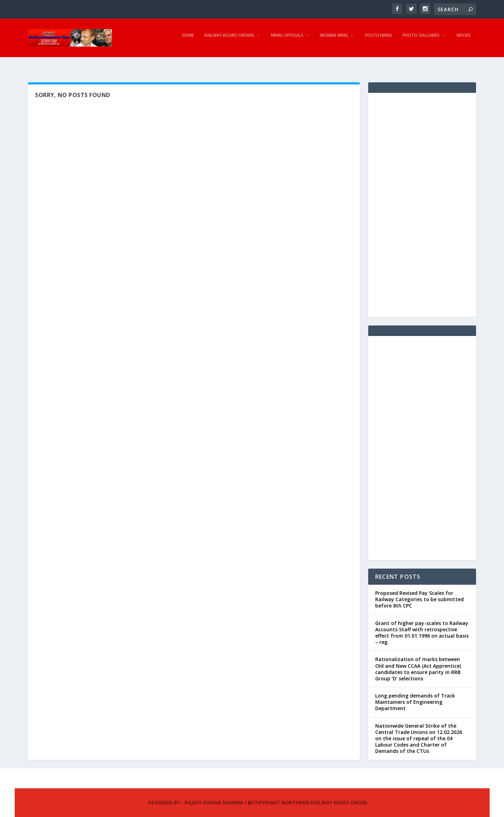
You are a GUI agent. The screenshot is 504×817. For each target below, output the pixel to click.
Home (188, 40)
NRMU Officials (287, 40)
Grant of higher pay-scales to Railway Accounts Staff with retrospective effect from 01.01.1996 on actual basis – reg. (422, 626)
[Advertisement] (422, 199)
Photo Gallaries (421, 40)
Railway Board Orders (229, 40)
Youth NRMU (378, 40)
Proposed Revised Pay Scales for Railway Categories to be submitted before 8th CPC (419, 593)
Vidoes (463, 40)
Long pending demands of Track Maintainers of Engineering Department (415, 696)
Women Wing (334, 40)
